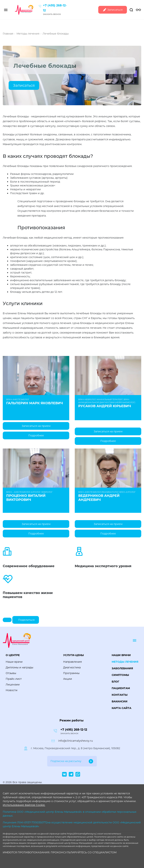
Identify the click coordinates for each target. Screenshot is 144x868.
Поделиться (26, 620)
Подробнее (36, 435)
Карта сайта (121, 708)
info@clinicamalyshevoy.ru (75, 741)
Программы (71, 673)
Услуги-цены (73, 655)
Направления (72, 662)
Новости (12, 690)
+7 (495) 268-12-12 (74, 730)
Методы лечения (125, 662)
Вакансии (120, 701)
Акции (68, 679)
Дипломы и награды (19, 667)
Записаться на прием (36, 426)
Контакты (120, 695)
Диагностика (72, 667)
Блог (115, 682)
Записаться (113, 10)
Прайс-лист (14, 679)
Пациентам (121, 688)
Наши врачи (14, 662)
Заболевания (122, 668)
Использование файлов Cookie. (24, 805)
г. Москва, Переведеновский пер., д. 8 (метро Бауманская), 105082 (75, 748)
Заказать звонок (52, 14)
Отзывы (11, 673)
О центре (13, 655)
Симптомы (120, 675)
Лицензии (13, 685)
